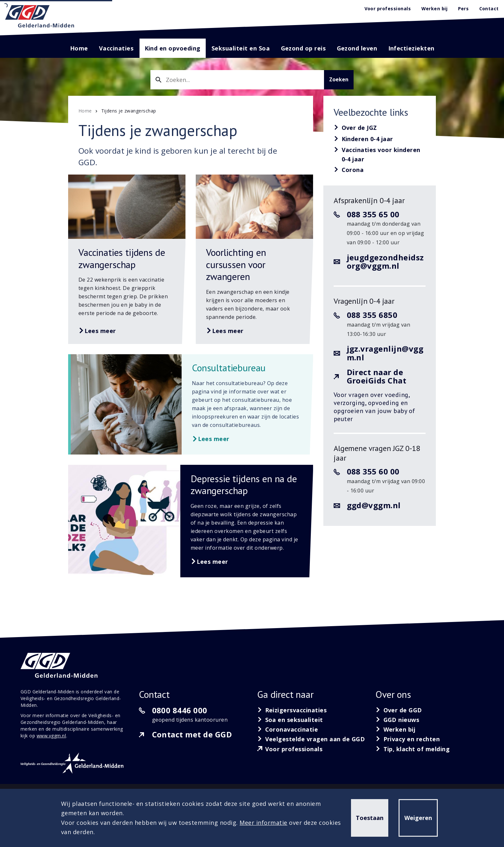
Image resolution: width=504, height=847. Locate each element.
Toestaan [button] (370, 818)
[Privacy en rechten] (408, 739)
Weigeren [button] (418, 818)
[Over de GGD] (399, 710)
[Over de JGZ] (355, 128)
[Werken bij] (396, 729)
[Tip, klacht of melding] (413, 749)
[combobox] (237, 80)
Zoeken (339, 79)
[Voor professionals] (290, 749)
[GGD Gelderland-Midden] (40, 16)
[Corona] (349, 170)
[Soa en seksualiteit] (290, 720)
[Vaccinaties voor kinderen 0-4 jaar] (380, 155)
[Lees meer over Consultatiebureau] (192, 404)
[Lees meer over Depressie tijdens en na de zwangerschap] (191, 521)
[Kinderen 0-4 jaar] (363, 139)
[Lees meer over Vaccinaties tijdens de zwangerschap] (127, 259)
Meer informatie (263, 823)
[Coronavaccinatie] (288, 729)
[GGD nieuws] (397, 720)
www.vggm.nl (51, 736)
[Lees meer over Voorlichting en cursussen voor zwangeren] (254, 259)
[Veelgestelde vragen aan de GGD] (311, 739)
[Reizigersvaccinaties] (292, 710)
